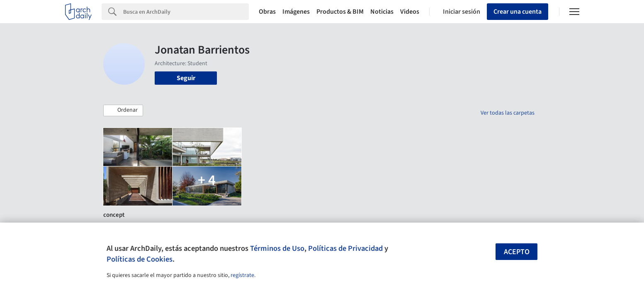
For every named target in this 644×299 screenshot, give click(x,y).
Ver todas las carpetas (508, 113)
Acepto (517, 252)
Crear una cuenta (518, 12)
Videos (410, 12)
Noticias (382, 12)
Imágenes (296, 12)
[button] (123, 110)
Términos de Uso (277, 248)
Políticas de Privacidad (345, 248)
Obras (267, 12)
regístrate (242, 275)
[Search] (186, 12)
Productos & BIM (340, 12)
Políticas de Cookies (140, 259)
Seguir (186, 78)
